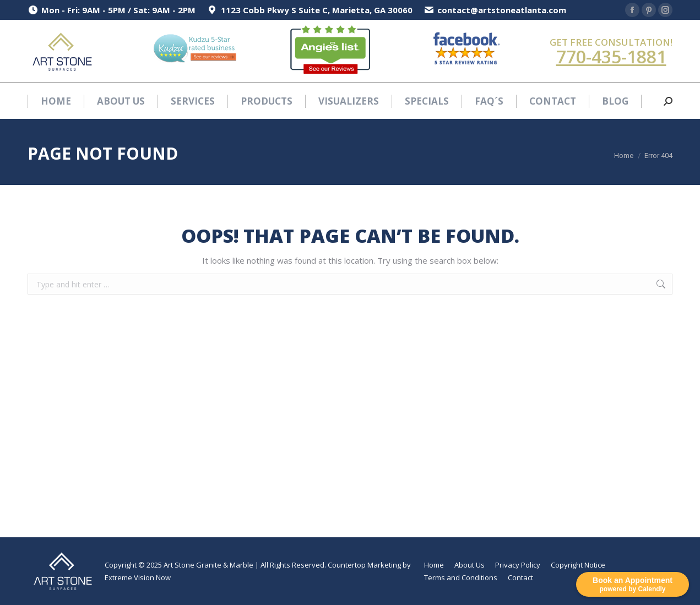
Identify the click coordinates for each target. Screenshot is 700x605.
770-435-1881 (611, 56)
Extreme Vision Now (138, 577)
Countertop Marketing (364, 565)
